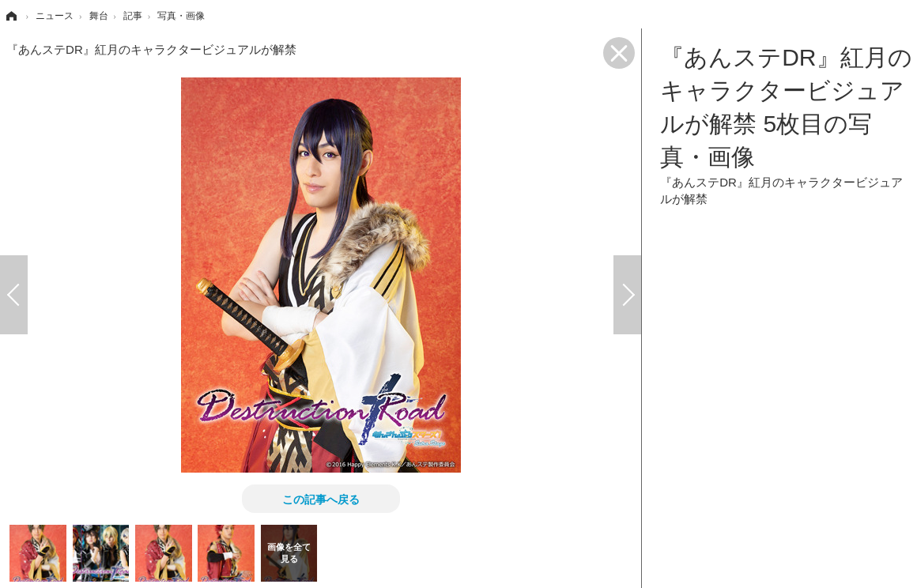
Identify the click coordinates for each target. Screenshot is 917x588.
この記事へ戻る (321, 499)
